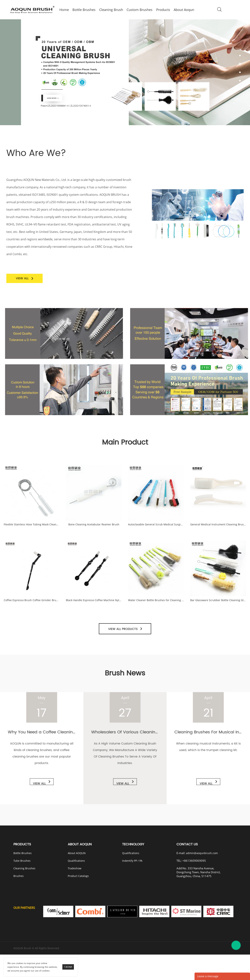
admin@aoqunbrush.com (202, 879)
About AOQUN (77, 879)
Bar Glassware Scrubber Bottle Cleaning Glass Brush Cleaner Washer (218, 620)
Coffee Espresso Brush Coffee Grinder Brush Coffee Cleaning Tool (32, 620)
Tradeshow (75, 894)
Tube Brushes (22, 886)
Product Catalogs (78, 901)
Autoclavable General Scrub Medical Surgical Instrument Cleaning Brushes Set (156, 534)
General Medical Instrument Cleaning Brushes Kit (218, 534)
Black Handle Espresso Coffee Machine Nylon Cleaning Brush (94, 620)
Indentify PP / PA (132, 886)
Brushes (19, 901)
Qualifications (76, 886)
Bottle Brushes (23, 879)
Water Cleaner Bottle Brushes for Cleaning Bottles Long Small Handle (156, 620)
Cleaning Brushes (24, 894)
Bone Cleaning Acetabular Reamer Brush (94, 534)
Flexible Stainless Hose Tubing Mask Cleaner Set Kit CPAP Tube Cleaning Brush (32, 534)
